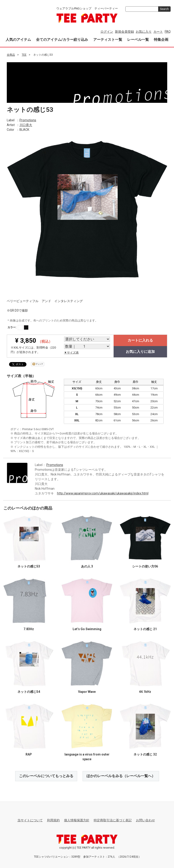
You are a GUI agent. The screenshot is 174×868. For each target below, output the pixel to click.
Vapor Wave (87, 691)
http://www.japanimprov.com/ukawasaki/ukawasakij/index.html (103, 493)
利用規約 (53, 820)
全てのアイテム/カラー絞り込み (62, 40)
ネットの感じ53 (29, 566)
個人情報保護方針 (77, 820)
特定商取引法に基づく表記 (113, 820)
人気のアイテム (18, 40)
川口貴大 (26, 125)
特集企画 (161, 40)
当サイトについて (30, 820)
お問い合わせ (145, 820)
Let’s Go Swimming (87, 629)
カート (158, 32)
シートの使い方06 (145, 566)
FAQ (168, 32)
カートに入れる (140, 340)
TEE (24, 55)
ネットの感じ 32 (145, 754)
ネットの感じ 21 (145, 629)
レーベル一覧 (138, 40)
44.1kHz (145, 691)
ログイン (107, 32)
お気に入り (144, 32)
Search (164, 9)
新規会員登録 (124, 32)
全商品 (11, 55)
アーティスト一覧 (108, 40)
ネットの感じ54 (29, 691)
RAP (29, 754)
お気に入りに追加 (140, 352)
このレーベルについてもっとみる (46, 776)
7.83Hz (29, 629)
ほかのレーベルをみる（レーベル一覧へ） (121, 776)
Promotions (28, 120)
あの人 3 (87, 566)
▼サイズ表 (71, 352)
